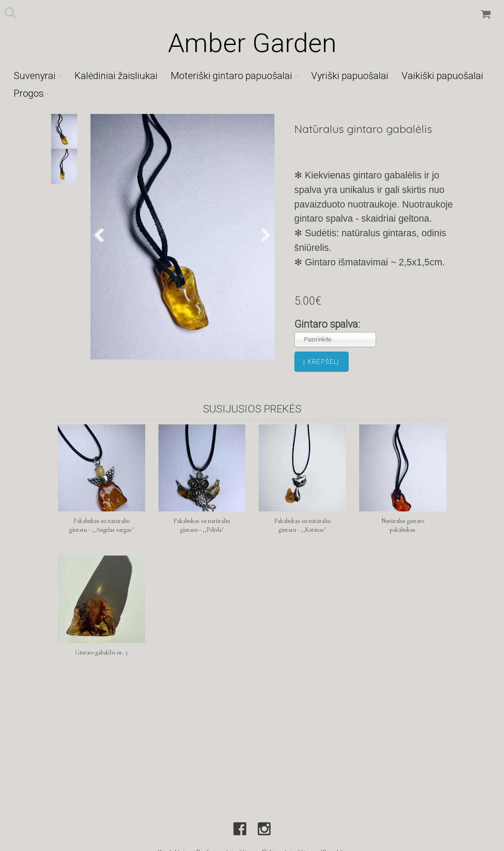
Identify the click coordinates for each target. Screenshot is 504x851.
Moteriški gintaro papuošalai (234, 76)
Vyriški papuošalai (350, 76)
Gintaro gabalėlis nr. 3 (101, 652)
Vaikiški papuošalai (442, 76)
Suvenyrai (38, 76)
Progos (32, 93)
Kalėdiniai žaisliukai (116, 76)
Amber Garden (252, 43)
